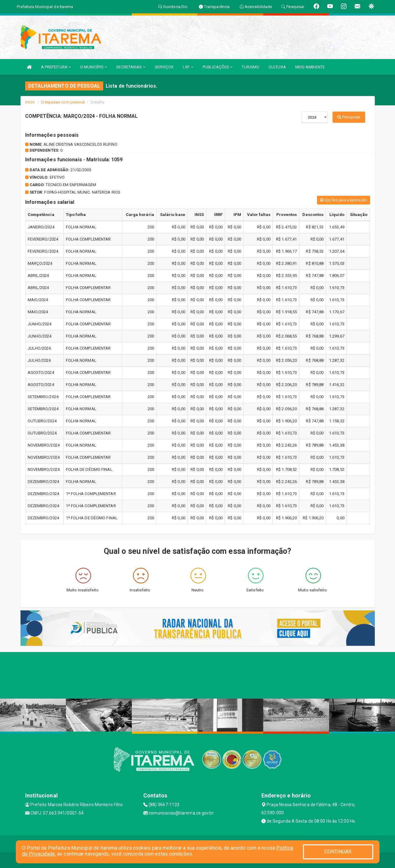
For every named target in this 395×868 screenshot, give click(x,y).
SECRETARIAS (131, 67)
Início (30, 102)
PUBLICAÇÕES (218, 67)
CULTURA (277, 67)
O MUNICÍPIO (94, 67)
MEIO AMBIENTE (310, 67)
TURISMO (250, 67)
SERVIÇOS (164, 67)
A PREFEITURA (56, 67)
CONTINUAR (338, 852)
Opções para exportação (343, 200)
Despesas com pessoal (63, 102)
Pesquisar (349, 117)
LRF (188, 67)
